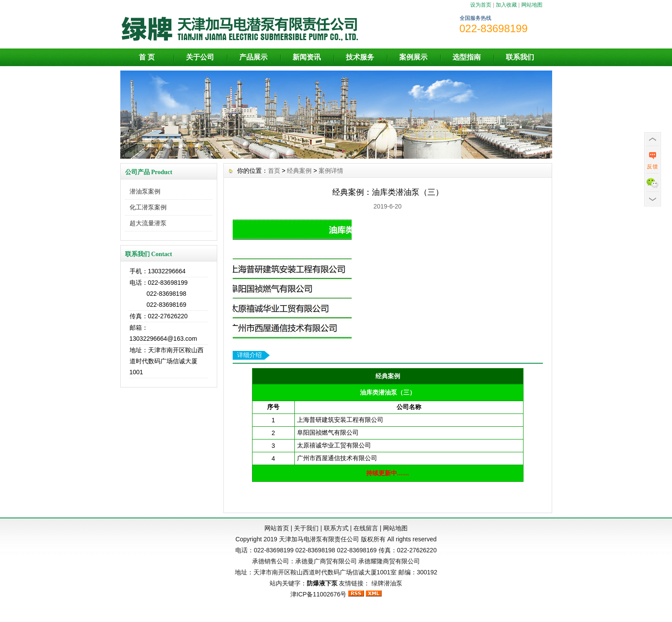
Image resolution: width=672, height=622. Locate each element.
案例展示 (413, 57)
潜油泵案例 (145, 191)
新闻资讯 (307, 57)
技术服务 (360, 57)
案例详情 (331, 171)
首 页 (147, 57)
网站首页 (277, 528)
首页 (274, 171)
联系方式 (336, 528)
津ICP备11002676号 (319, 594)
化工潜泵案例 (148, 207)
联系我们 (520, 57)
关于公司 (200, 57)
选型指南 (467, 57)
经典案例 (299, 171)
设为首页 (481, 5)
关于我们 (306, 528)
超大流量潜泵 (148, 223)
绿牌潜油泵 (387, 583)
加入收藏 (506, 5)
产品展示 (253, 57)
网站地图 (532, 5)
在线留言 (366, 528)
